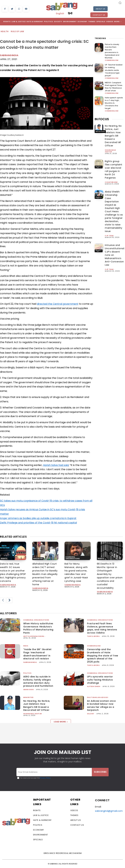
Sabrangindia (9, 55)
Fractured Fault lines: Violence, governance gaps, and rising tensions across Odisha (102, 628)
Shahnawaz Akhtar (110, 142)
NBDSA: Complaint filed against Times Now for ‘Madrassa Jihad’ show (113, 80)
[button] (120, 3)
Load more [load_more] (61, 722)
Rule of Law (17, 32)
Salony (91, 714)
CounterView (111, 173)
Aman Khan (29, 690)
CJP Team (109, 226)
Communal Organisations (73, 558)
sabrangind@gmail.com (109, 811)
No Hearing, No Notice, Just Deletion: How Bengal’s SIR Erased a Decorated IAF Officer (113, 126)
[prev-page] (3, 600)
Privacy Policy (45, 778)
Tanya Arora (93, 636)
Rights (99, 157)
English (60, 13)
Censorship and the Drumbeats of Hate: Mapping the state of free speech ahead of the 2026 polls (103, 655)
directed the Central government (58, 304)
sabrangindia (8, 585)
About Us (100, 9)
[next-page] (10, 600)
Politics (27, 673)
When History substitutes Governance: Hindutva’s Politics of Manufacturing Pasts (38, 628)
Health (5, 32)
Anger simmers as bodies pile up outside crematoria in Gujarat (38, 518)
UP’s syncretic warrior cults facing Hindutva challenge (100, 680)
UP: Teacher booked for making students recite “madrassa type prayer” (114, 66)
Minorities (100, 122)
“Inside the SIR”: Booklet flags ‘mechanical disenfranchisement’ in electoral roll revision (37, 654)
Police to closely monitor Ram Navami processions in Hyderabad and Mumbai (114, 50)
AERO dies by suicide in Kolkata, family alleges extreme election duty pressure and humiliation (38, 681)
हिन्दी (70, 13)
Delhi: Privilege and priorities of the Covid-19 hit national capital (38, 523)
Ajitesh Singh (94, 686)
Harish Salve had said (56, 465)
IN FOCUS (102, 110)
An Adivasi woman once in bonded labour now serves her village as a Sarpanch (101, 706)
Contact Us (99, 15)
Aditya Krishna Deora (34, 636)
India (26, 646)
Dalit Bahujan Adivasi (98, 697)
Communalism (112, 57)
